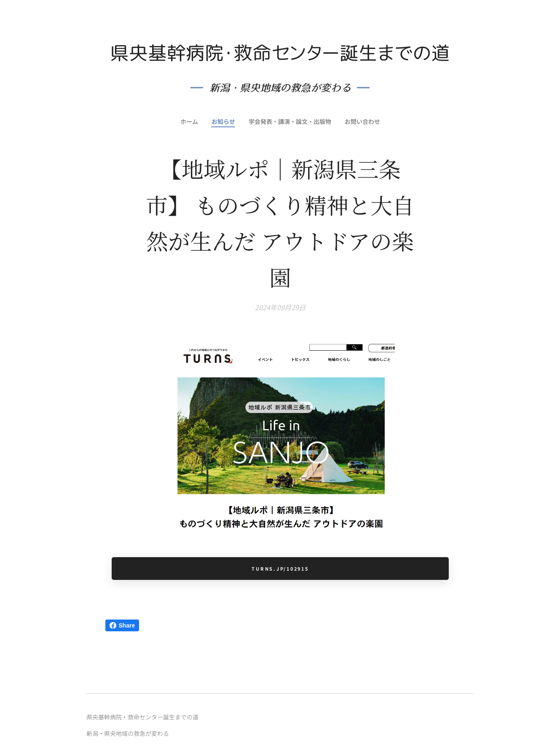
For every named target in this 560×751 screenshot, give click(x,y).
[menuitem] (187, 121)
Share (122, 625)
